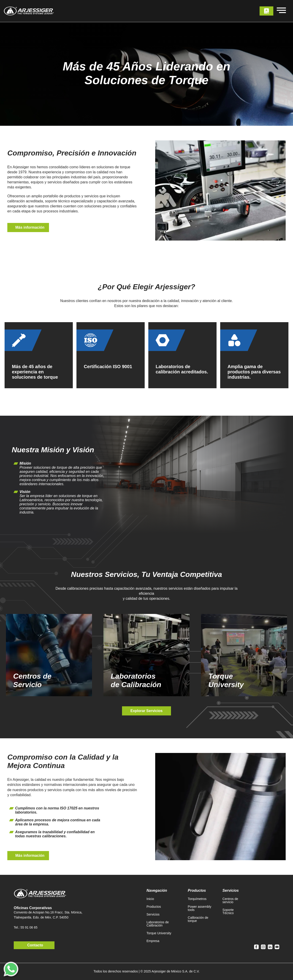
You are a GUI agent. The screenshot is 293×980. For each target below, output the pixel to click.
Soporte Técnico (228, 911)
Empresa (153, 941)
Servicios (153, 914)
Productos (154, 907)
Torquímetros (197, 899)
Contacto (35, 945)
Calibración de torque (198, 919)
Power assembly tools (199, 908)
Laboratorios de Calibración (158, 924)
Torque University (159, 933)
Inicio (150, 899)
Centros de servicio (230, 900)
